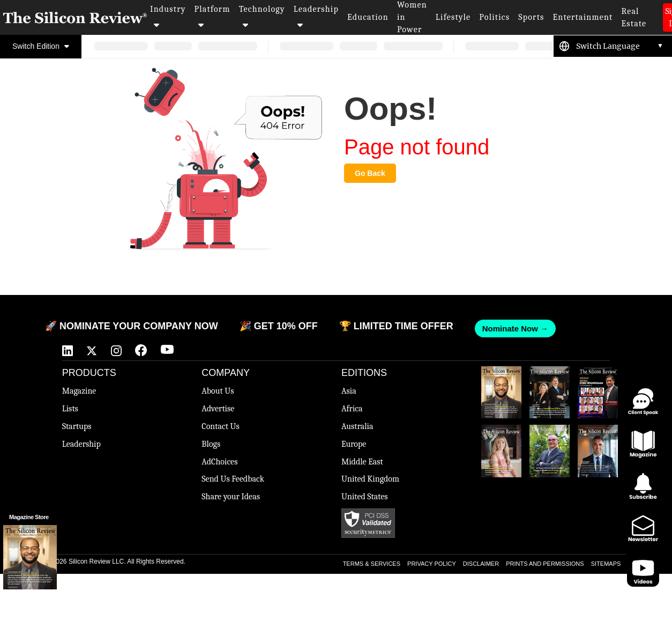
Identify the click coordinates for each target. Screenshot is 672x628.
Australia (357, 426)
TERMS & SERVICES (372, 564)
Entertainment (583, 17)
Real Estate (634, 17)
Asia (349, 391)
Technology (262, 17)
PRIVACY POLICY (432, 564)
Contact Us (220, 426)
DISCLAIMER (481, 564)
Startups (77, 426)
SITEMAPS (606, 564)
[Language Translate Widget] (620, 46)
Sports (531, 17)
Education (368, 17)
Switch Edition (41, 46)
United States (365, 497)
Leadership (316, 17)
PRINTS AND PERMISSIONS (545, 564)
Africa (352, 409)
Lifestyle (453, 17)
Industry (168, 17)
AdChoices (219, 462)
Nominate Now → (510, 328)
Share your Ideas (231, 497)
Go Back (370, 173)
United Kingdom (370, 479)
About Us (218, 391)
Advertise (218, 409)
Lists (70, 409)
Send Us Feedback (233, 479)
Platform (212, 17)
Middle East (362, 462)
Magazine (79, 391)
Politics (494, 17)
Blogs (211, 444)
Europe (354, 444)
